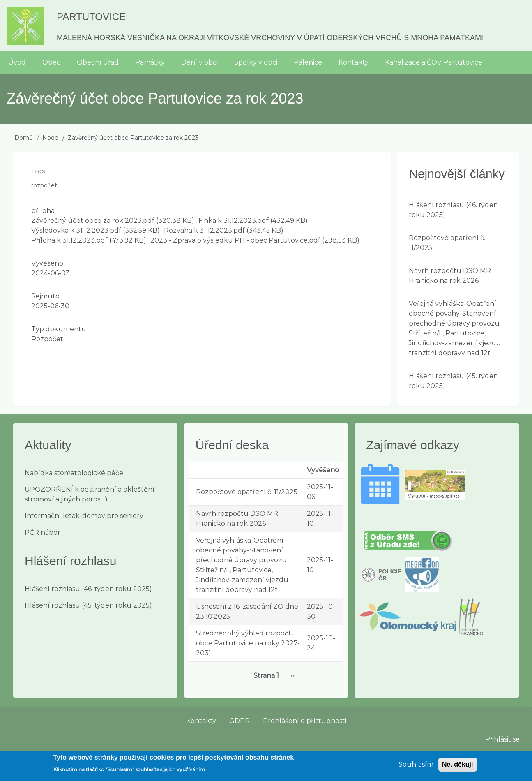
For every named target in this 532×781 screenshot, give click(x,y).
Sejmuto (45, 296)
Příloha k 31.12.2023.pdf (69, 240)
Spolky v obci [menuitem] (256, 62)
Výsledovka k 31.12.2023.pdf (76, 230)
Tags (38, 171)
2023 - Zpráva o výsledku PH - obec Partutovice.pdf (235, 240)
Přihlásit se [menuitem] (502, 739)
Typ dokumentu (59, 329)
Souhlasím (416, 768)
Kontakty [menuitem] (354, 62)
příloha (43, 211)
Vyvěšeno (47, 263)
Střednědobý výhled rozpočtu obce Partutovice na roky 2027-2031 (248, 643)
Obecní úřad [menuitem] (98, 62)
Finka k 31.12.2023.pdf (234, 221)
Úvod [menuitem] (17, 62)
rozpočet (44, 185)
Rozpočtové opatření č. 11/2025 (247, 492)
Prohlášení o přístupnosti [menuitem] (305, 721)
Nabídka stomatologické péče (74, 473)
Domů (24, 138)
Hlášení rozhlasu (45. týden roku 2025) (88, 605)
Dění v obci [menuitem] (199, 62)
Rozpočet (47, 339)
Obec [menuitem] (51, 62)
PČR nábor (43, 533)
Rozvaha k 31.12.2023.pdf (204, 230)
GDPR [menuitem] (240, 721)
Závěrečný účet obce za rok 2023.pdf (93, 221)
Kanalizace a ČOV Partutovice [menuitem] (434, 62)
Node (50, 138)
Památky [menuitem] (150, 62)
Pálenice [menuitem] (308, 62)
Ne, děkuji (458, 768)
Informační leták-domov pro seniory (84, 516)
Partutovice (91, 17)
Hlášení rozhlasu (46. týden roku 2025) (88, 589)
